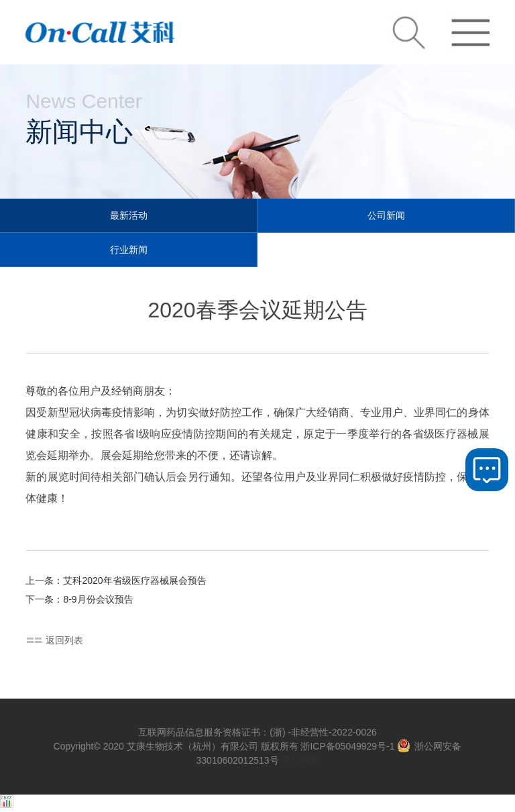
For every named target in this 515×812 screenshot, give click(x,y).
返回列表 (64, 640)
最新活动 (129, 215)
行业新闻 (129, 250)
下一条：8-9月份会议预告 (79, 599)
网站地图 (300, 760)
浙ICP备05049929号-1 (347, 746)
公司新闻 (386, 215)
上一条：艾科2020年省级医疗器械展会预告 (116, 580)
